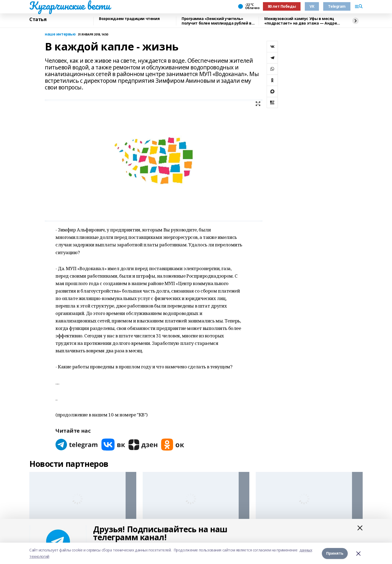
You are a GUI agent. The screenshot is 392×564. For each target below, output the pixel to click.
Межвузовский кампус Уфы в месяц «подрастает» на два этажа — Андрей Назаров (302, 21)
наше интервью (60, 34)
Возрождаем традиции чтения (129, 19)
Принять (335, 553)
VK (312, 6)
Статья (38, 19)
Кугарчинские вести (70, 6)
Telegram (337, 6)
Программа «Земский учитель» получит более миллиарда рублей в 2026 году (217, 21)
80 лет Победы (282, 6)
